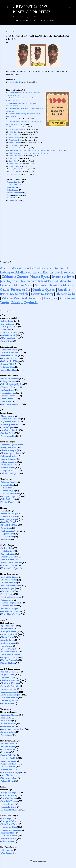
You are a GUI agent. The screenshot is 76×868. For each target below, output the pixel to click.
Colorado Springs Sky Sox (12, 384)
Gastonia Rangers (8, 689)
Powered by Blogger (38, 861)
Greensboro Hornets (10, 692)
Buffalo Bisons (7, 321)
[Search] (69, 6)
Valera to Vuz (10, 298)
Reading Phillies (8, 433)
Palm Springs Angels (10, 519)
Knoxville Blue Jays (9, 465)
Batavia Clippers (8, 746)
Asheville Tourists (8, 672)
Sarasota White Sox (9, 606)
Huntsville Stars (8, 468)
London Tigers (7, 427)
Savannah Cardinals (9, 698)
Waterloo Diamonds (9, 660)
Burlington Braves (8, 631)
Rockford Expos (8, 652)
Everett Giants (7, 726)
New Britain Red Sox (10, 430)
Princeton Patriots (9, 838)
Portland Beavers (8, 396)
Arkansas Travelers (14, 182)
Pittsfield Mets (7, 769)
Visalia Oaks (6, 539)
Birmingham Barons (9, 447)
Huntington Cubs (9, 827)
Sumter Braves (7, 703)
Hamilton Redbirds (9, 758)
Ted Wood (13, 174)
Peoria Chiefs (6, 646)
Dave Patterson (15, 156)
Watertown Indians (9, 778)
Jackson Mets (12, 187)
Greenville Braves (8, 459)
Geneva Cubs (6, 755)
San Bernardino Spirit (10, 531)
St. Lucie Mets (7, 600)
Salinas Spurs (6, 528)
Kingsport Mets (7, 833)
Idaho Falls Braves (8, 807)
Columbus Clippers (9, 350)
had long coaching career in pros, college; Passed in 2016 (35, 151)
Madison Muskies (8, 643)
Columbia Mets (7, 677)
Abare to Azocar (11, 268)
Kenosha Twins (7, 640)
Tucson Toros (7, 401)
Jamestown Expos (8, 761)
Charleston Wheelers (10, 683)
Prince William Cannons (11, 562)
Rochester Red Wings (10, 361)
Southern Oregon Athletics (13, 729)
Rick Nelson (14, 148)
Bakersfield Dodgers (9, 514)
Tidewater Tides (8, 367)
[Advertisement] (38, 235)
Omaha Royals (7, 341)
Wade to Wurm (31, 298)
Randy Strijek (14, 169)
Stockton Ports (7, 537)
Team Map (50, 21)
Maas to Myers (23, 285)
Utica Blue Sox (7, 775)
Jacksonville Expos (9, 462)
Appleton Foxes (7, 626)
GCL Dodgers (7, 850)
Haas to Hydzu (40, 277)
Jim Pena (13, 158)
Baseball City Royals (9, 577)
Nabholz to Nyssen (47, 285)
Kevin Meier (14, 145)
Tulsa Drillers (12, 198)
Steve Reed (13, 161)
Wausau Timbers (8, 663)
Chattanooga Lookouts (11, 453)
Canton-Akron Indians (11, 419)
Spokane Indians (8, 732)
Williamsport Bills (8, 436)
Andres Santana (15, 166)
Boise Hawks (6, 721)
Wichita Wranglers (14, 200)
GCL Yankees (6, 853)
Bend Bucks (6, 718)
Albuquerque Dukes (10, 378)
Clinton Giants (7, 637)
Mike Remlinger (15, 164)
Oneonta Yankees (8, 767)
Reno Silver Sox (7, 522)
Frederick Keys (7, 551)
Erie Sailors (5, 752)
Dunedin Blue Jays (9, 583)
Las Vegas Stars (7, 390)
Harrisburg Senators (9, 424)
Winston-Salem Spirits (10, 568)
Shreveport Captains (17, 212)
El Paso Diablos (13, 185)
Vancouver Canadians (10, 404)
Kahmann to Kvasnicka (36, 281)
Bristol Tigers (6, 818)
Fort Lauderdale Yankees (11, 585)
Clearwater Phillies (9, 580)
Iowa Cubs (5, 330)
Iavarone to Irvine (63, 277)
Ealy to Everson (43, 272)
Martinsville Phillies (9, 836)
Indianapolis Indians (9, 327)
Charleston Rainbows (10, 680)
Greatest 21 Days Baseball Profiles (32, 9)
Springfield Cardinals (10, 657)
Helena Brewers (7, 804)
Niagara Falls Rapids (9, 764)
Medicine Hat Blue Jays (11, 810)
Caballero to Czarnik (55, 268)
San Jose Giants (7, 534)
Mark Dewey (13, 119)
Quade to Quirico (44, 290)
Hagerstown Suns (8, 422)
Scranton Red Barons (10, 353)
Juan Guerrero (14, 129)
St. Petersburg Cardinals (11, 603)
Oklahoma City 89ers (10, 338)
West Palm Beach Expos (11, 611)
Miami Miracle (7, 591)
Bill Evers (12, 127)
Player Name (25, 21)
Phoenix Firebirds (8, 393)
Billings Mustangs (8, 792)
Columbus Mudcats (9, 456)
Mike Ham (13, 132)
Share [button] (8, 209)
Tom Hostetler (15, 140)
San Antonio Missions (15, 193)
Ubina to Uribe (65, 294)
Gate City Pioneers (9, 798)
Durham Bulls (7, 548)
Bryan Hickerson (15, 137)
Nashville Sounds (8, 335)
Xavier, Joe (50, 298)
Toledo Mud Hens (9, 370)
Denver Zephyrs (8, 324)
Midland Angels (13, 190)
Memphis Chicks (8, 470)
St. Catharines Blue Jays (11, 772)
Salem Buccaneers (8, 565)
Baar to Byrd (31, 268)
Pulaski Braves (7, 841)
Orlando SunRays (8, 473)
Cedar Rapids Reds (9, 634)
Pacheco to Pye (21, 290)
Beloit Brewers (7, 629)
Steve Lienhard (14, 82)
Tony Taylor (14, 172)
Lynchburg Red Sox (9, 557)
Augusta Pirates (8, 675)
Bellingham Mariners (10, 715)
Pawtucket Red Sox (9, 355)
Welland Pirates (7, 781)
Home (15, 21)
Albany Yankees (7, 416)
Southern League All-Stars (12, 445)
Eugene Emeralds (8, 723)
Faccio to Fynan (65, 272)
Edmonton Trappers (9, 387)
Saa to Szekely (19, 294)
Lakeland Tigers (8, 588)
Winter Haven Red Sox (10, 614)
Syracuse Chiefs (7, 364)
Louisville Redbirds (9, 332)
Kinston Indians (8, 554)
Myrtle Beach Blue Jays (11, 695)
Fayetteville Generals (9, 686)
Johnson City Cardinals (11, 830)
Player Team (38, 21)
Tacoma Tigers (7, 399)
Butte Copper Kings (9, 795)
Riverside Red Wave (9, 525)
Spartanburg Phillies (9, 700)
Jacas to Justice (9, 281)
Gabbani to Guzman (15, 277)
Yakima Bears (6, 735)
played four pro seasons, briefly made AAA (30, 153)
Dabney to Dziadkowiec (16, 272)
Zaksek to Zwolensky (25, 303)
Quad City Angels (8, 649)
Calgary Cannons (8, 381)
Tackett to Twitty (42, 294)
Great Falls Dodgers (9, 801)
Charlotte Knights (9, 450)
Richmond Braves (8, 358)
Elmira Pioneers (7, 749)
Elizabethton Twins (9, 824)
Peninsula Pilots (7, 560)
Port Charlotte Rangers (11, 597)
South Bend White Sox (10, 654)
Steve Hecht (14, 135)
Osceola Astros (7, 594)
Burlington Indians (9, 821)
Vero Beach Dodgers (9, 608)
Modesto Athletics (9, 516)
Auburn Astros (7, 744)
